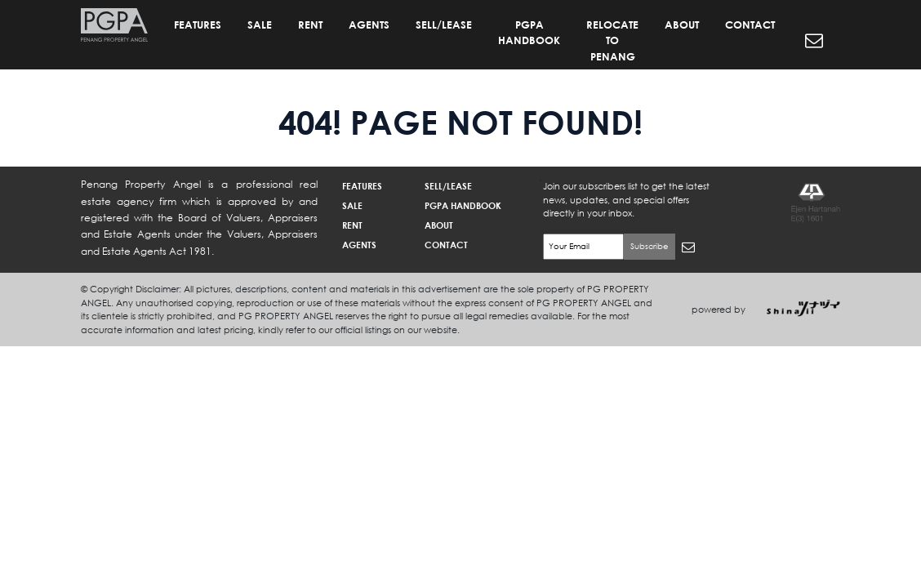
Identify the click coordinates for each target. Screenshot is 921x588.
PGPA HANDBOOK (529, 33)
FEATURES (198, 24)
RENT (310, 24)
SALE (260, 24)
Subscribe (650, 246)
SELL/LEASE (444, 24)
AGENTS (369, 24)
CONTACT (750, 24)
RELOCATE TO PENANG (612, 40)
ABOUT (682, 24)
